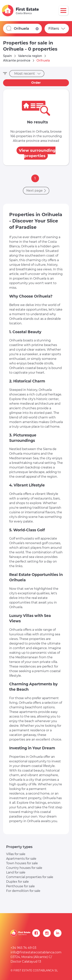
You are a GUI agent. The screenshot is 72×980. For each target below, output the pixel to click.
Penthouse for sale (20, 886)
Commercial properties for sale (30, 877)
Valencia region (30, 56)
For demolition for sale (23, 891)
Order (36, 83)
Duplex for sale (17, 882)
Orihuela (43, 60)
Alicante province (17, 60)
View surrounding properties (37, 153)
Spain (7, 56)
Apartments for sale (21, 859)
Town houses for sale (22, 863)
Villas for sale (16, 854)
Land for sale (16, 872)
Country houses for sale (24, 868)
